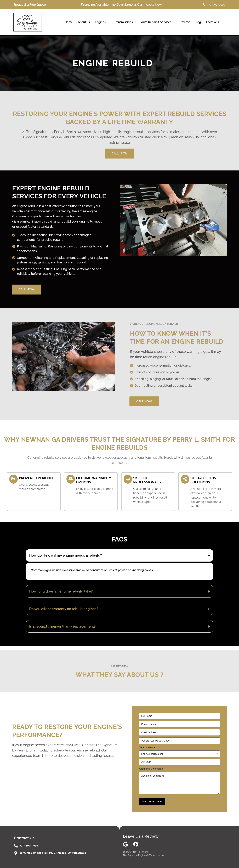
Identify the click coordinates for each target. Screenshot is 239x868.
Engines (102, 22)
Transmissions (125, 22)
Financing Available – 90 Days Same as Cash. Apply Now (121, 5)
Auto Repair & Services (158, 22)
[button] (102, 22)
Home (69, 22)
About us (84, 22)
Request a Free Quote (30, 5)
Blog (198, 22)
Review (185, 22)
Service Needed (148, 747)
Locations (212, 22)
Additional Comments (151, 769)
